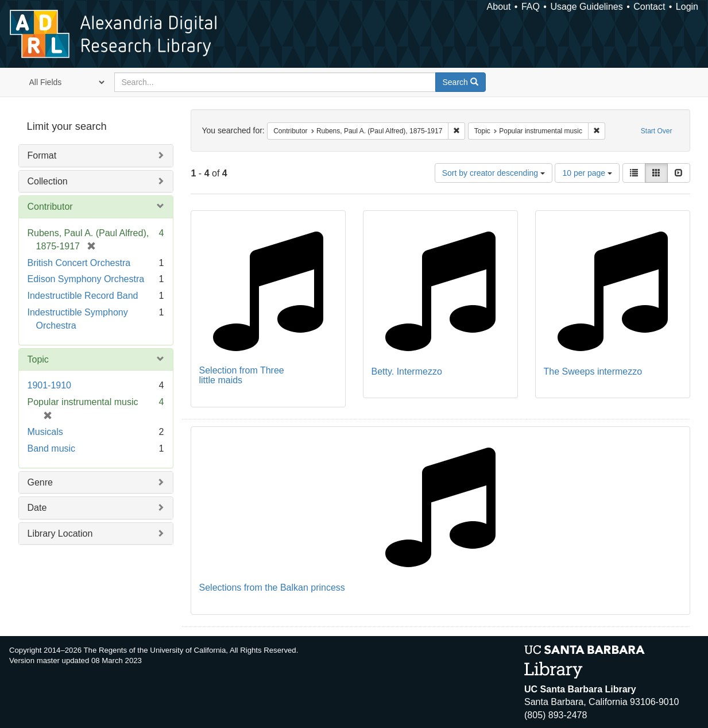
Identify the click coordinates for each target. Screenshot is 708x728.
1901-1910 (50, 385)
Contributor (50, 207)
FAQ (531, 7)
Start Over (657, 131)
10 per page (587, 173)
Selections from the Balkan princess (272, 588)
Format (42, 155)
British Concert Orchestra (79, 263)
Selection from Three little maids (242, 375)
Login (687, 7)
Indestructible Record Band (83, 296)
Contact (649, 7)
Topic (38, 359)
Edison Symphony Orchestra (86, 279)
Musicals (45, 432)
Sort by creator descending (494, 173)
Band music (52, 448)
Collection (48, 181)
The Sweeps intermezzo (593, 371)
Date (37, 508)
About (499, 7)
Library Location (60, 534)
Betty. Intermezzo (407, 371)
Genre (40, 482)
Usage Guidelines (586, 7)
